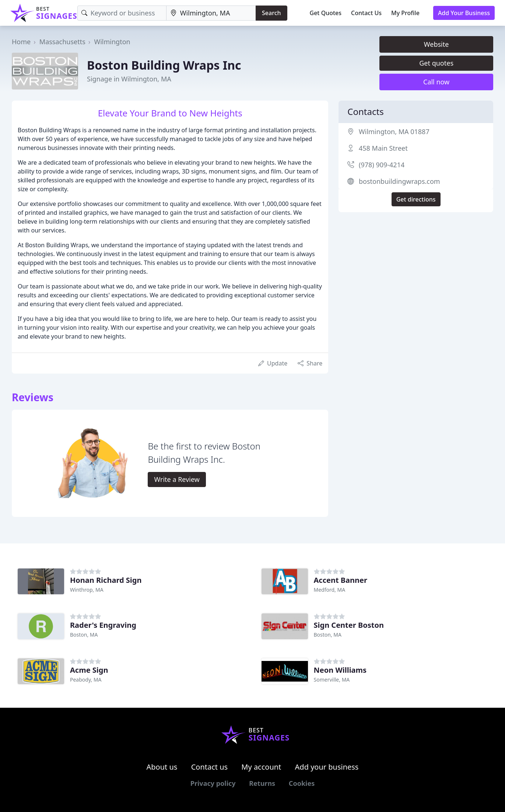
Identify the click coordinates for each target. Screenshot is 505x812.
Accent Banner (341, 580)
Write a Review (177, 479)
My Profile (405, 13)
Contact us (210, 767)
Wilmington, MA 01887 (394, 132)
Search (271, 13)
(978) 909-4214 (382, 165)
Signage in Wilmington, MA (129, 79)
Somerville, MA (332, 680)
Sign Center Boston (349, 625)
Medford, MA (330, 590)
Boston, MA (84, 635)
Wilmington (112, 42)
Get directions (416, 199)
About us (162, 767)
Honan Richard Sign (106, 580)
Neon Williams (340, 670)
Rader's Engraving (103, 625)
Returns (262, 783)
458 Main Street (383, 148)
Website (436, 44)
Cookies (302, 783)
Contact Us (366, 13)
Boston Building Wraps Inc (164, 65)
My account (261, 767)
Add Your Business (464, 13)
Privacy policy (213, 783)
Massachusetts (62, 42)
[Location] (211, 13)
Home (21, 42)
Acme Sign (89, 670)
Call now (436, 82)
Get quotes (436, 63)
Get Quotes (326, 13)
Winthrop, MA (87, 590)
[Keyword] (122, 13)
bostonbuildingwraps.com (399, 181)
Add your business (327, 767)
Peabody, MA (86, 680)
